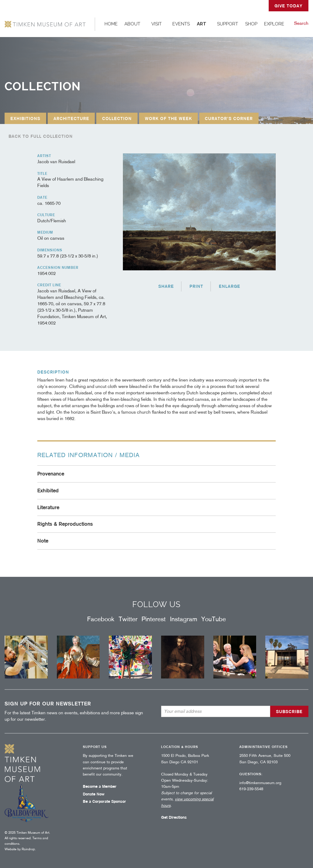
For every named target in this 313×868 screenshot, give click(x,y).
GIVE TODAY (289, 6)
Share (166, 286)
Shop (251, 24)
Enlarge (230, 286)
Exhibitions (25, 118)
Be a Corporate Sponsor (104, 801)
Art (202, 24)
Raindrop (28, 849)
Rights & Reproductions (65, 524)
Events (181, 24)
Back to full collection (41, 136)
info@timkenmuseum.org (260, 783)
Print (196, 286)
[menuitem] (111, 24)
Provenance (51, 474)
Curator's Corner (229, 118)
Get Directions (174, 817)
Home (111, 24)
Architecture (71, 118)
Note (43, 541)
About (132, 24)
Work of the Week (168, 118)
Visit (156, 24)
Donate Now (94, 794)
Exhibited (48, 490)
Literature (48, 507)
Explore (274, 24)
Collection (117, 118)
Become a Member (100, 786)
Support (228, 24)
